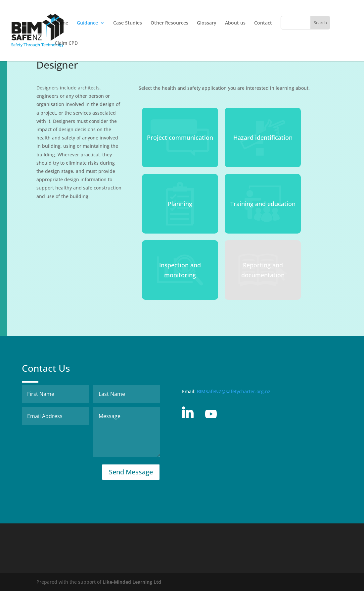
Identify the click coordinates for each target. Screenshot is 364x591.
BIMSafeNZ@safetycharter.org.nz (234, 391)
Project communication (180, 137)
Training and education (263, 204)
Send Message (131, 472)
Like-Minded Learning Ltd (132, 582)
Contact (263, 23)
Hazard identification (263, 137)
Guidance (87, 23)
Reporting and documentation (263, 270)
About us (235, 23)
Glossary (207, 23)
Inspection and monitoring (180, 270)
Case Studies (128, 23)
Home (61, 23)
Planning (180, 204)
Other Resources (169, 23)
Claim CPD (66, 43)
